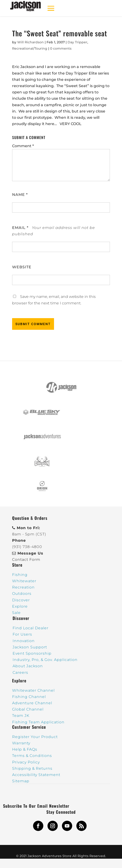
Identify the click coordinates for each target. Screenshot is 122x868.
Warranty (21, 743)
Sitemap (21, 781)
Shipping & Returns (32, 768)
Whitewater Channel (33, 690)
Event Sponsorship (32, 653)
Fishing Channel (29, 697)
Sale (16, 613)
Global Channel (28, 709)
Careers (20, 672)
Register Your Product (35, 737)
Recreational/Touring (30, 48)
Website (22, 267)
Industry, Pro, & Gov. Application (45, 660)
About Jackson (28, 666)
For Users (22, 634)
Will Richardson (30, 42)
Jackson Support (30, 647)
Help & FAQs (25, 749)
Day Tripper (77, 42)
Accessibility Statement (36, 775)
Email (20, 228)
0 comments (61, 48)
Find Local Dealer (30, 628)
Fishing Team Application (38, 722)
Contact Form (26, 560)
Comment (23, 146)
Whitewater (24, 581)
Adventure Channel (32, 703)
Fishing (20, 575)
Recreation (23, 587)
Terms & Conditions (32, 756)
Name (20, 195)
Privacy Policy (26, 762)
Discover (21, 600)
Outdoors (22, 594)
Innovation (24, 641)
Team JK (21, 716)
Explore (20, 606)
